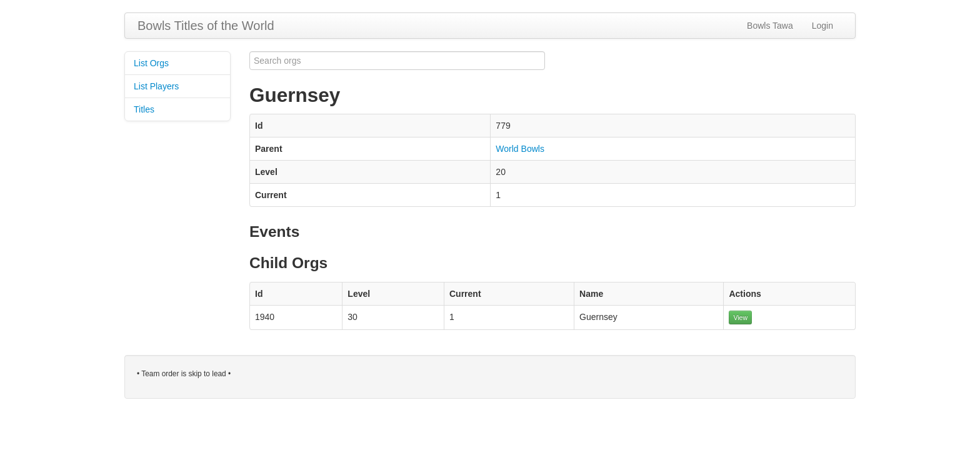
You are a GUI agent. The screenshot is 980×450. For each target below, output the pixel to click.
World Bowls (520, 149)
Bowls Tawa (770, 26)
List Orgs (151, 63)
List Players (156, 86)
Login (822, 26)
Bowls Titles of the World (206, 26)
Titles (144, 109)
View (740, 317)
